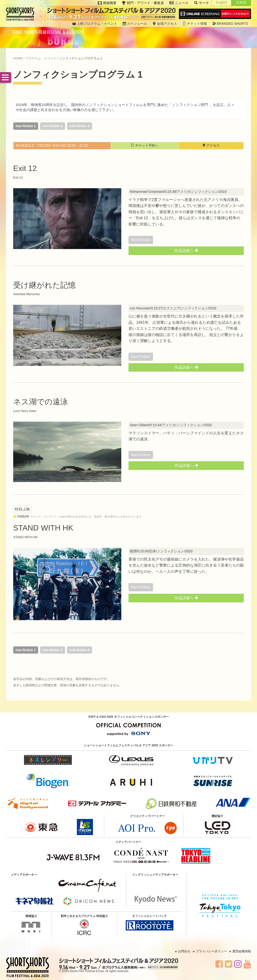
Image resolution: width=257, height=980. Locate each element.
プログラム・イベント (41, 58)
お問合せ (184, 951)
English (221, 2)
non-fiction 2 (53, 126)
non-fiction (141, 240)
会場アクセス (165, 24)
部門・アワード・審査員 (143, 3)
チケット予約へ (145, 145)
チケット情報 (195, 24)
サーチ (201, 3)
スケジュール (135, 24)
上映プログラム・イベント (95, 24)
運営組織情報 (242, 951)
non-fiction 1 (26, 126)
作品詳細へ (186, 250)
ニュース (179, 3)
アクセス (211, 145)
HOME (18, 58)
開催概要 (107, 3)
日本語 (241, 2)
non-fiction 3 (80, 126)
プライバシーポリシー (211, 951)
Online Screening (215, 14)
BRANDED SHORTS (230, 24)
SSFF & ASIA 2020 (22, 14)
